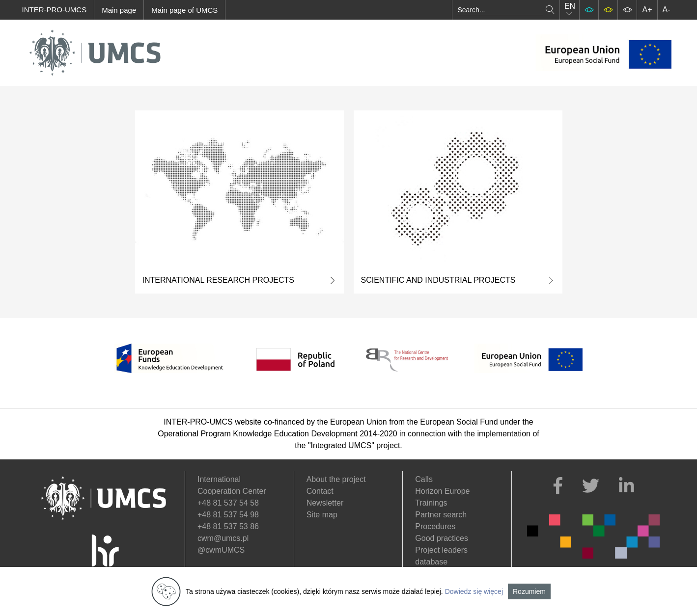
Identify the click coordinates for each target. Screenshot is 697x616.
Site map (322, 515)
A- (667, 10)
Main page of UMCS (184, 10)
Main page (119, 10)
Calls (424, 479)
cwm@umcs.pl (223, 538)
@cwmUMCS (221, 550)
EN (570, 10)
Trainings (431, 503)
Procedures (435, 526)
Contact (320, 491)
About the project (336, 479)
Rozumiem (529, 591)
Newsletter (325, 503)
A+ (647, 10)
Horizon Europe (442, 491)
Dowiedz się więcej (474, 591)
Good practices (442, 538)
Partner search (441, 515)
